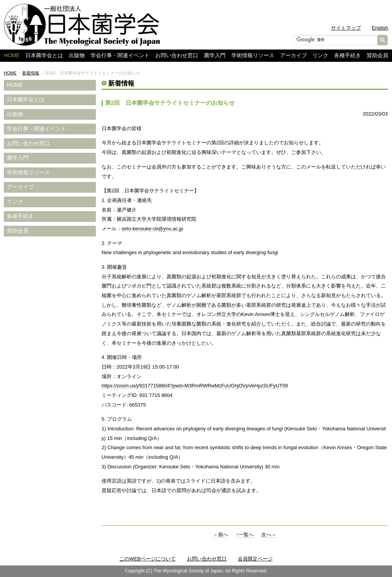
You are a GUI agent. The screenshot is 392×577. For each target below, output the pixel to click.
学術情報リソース (253, 55)
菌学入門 (215, 55)
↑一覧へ (245, 535)
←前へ (221, 535)
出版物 (77, 55)
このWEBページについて (147, 559)
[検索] (334, 40)
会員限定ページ (255, 559)
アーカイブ (293, 55)
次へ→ (269, 535)
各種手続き (348, 55)
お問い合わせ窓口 (177, 55)
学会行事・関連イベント (120, 55)
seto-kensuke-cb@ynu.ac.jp (152, 229)
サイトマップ (346, 28)
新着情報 (31, 73)
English (380, 28)
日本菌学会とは (44, 55)
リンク (320, 55)
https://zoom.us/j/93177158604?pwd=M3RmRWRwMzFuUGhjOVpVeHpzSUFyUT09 (195, 386)
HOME (10, 73)
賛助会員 (377, 55)
